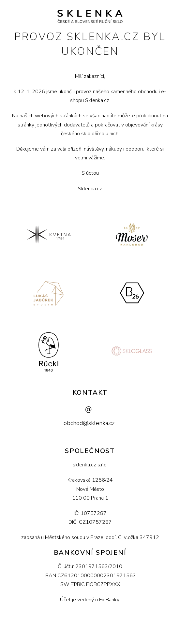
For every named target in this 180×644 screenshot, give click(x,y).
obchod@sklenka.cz (89, 423)
